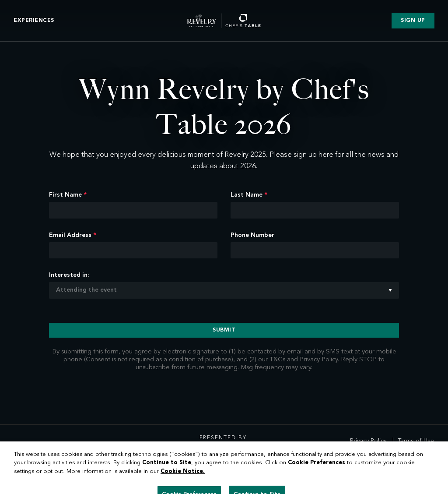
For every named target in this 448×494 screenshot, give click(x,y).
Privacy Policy (368, 441)
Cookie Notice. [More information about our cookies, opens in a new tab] (183, 481)
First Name (68, 195)
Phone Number (252, 235)
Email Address (73, 235)
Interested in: (69, 275)
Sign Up (414, 20)
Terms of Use (416, 441)
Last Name (249, 195)
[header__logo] (224, 19)
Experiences (33, 20)
